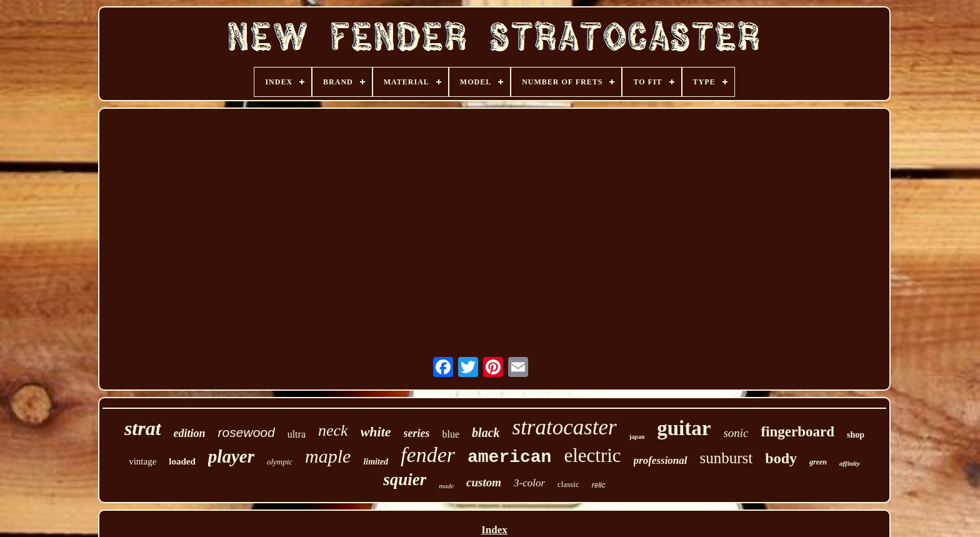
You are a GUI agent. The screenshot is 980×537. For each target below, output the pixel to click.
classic (568, 484)
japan (637, 437)
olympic (280, 462)
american (509, 457)
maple (328, 456)
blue (451, 434)
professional (661, 460)
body (781, 458)
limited (376, 462)
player (231, 456)
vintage (142, 461)
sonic (736, 433)
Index (494, 530)
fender (428, 455)
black (486, 433)
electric (592, 455)
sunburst (727, 458)
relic (599, 485)
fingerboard (797, 432)
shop (856, 435)
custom (484, 482)
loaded (182, 461)
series (417, 433)
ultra (297, 434)
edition (190, 433)
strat (143, 428)
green (818, 462)
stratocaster (565, 427)
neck (333, 430)
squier (405, 479)
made (446, 486)
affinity (850, 463)
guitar (684, 428)
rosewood (247, 432)
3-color (529, 483)
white (376, 432)
